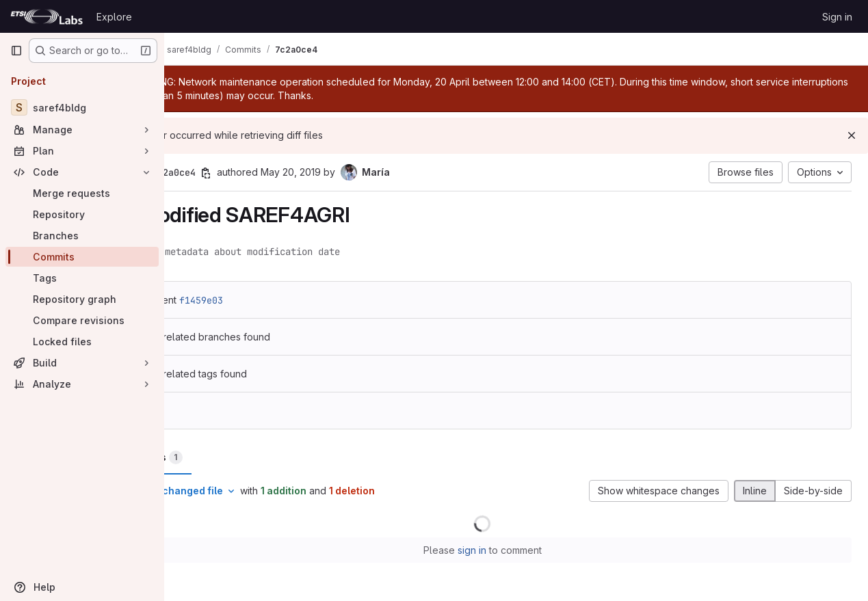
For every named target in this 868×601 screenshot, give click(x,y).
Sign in (837, 17)
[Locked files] (82, 342)
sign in (505, 550)
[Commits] (82, 257)
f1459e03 (268, 300)
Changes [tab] (220, 457)
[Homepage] (47, 16)
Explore (114, 17)
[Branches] (82, 236)
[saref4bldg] (82, 107)
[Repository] (82, 214)
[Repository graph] (82, 299)
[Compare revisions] (82, 320)
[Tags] (82, 278)
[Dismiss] (852, 135)
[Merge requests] (82, 193)
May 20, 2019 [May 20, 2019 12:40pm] (358, 172)
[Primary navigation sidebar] (16, 51)
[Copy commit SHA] (273, 173)
